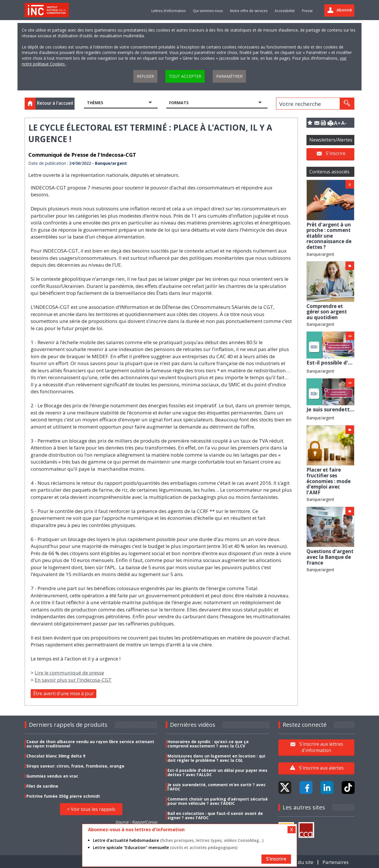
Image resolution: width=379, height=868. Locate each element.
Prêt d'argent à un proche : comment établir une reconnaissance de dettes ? (329, 236)
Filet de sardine (42, 786)
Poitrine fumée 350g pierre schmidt (63, 796)
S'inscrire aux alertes (321, 768)
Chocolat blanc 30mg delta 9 (56, 756)
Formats (179, 103)
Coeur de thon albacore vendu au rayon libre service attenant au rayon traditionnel (90, 744)
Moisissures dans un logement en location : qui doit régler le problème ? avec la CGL (216, 758)
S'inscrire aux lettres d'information (321, 747)
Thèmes (95, 103)
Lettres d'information (169, 11)
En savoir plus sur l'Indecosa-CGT (73, 680)
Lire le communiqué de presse (69, 673)
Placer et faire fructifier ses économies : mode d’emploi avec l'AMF (329, 481)
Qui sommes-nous (208, 11)
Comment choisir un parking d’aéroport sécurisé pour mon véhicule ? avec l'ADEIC (218, 801)
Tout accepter (185, 76)
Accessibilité (285, 11)
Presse (307, 11)
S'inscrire (336, 153)
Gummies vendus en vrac (52, 776)
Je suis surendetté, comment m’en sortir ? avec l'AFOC (217, 787)
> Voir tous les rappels (91, 809)
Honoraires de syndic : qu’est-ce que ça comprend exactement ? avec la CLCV (208, 744)
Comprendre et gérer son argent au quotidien (327, 312)
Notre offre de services (249, 11)
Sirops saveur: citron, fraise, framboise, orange (75, 766)
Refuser (145, 76)
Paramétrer (229, 76)
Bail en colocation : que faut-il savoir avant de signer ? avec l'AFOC (215, 815)
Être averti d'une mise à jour (64, 693)
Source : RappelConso (136, 822)
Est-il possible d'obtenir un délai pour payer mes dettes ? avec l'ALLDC (217, 772)
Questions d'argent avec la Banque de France (330, 557)
